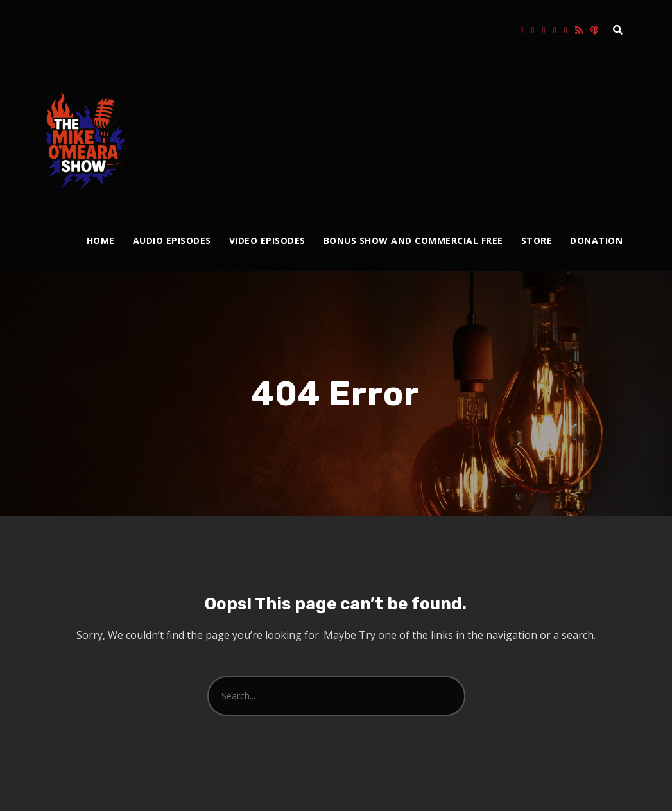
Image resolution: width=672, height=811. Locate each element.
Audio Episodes (172, 240)
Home (101, 240)
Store (537, 240)
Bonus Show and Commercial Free (413, 240)
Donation (596, 240)
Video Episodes (267, 240)
